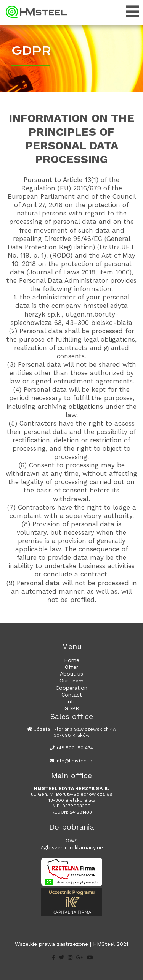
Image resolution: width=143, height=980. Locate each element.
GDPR (72, 708)
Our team (71, 681)
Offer (71, 667)
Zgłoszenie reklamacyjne (71, 847)
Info (71, 701)
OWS (72, 841)
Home (72, 660)
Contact (72, 695)
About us (71, 674)
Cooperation (71, 688)
